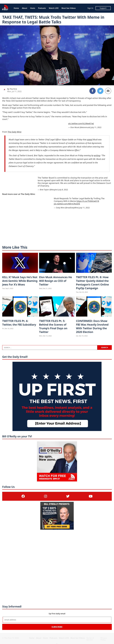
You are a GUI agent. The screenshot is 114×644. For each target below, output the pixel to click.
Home (16, 8)
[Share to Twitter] (100, 91)
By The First (12, 89)
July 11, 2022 (96, 127)
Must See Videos (69, 8)
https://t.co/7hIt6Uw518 (88, 201)
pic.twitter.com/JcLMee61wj (81, 123)
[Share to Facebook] (93, 91)
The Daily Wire (14, 132)
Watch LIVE (54, 8)
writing (97, 155)
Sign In (90, 8)
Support (103, 8)
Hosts (33, 8)
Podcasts (42, 8)
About (25, 8)
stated (90, 140)
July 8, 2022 (63, 190)
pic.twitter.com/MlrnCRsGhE (67, 204)
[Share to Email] (108, 91)
